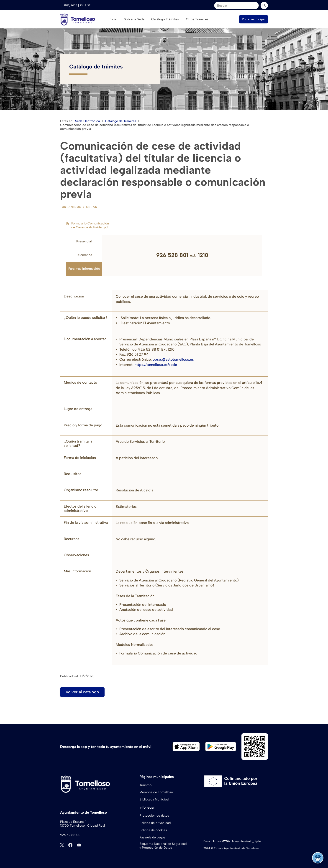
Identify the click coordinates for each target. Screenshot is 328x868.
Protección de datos (154, 816)
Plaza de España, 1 (73, 822)
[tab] (84, 242)
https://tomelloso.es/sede (155, 365)
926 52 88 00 (70, 835)
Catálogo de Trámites (121, 121)
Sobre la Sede (134, 19)
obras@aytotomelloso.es (173, 359)
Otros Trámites (197, 19)
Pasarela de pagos (152, 837)
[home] (78, 19)
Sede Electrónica (87, 121)
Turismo (145, 785)
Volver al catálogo (82, 692)
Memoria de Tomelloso (156, 792)
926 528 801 (172, 255)
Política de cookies (153, 830)
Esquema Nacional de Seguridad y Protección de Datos (163, 846)
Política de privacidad (155, 823)
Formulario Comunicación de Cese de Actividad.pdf (90, 225)
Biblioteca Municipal (154, 799)
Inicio (113, 19)
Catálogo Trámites (165, 19)
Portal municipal (254, 19)
